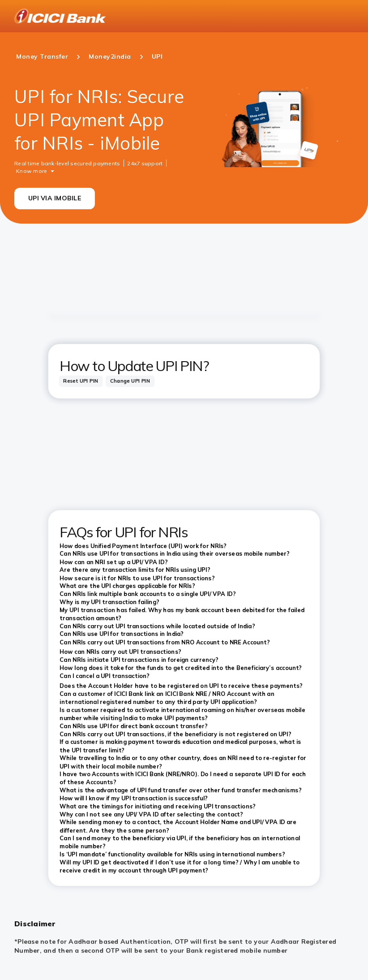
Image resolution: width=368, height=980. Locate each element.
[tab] (81, 381)
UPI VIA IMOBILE (55, 198)
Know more (32, 171)
